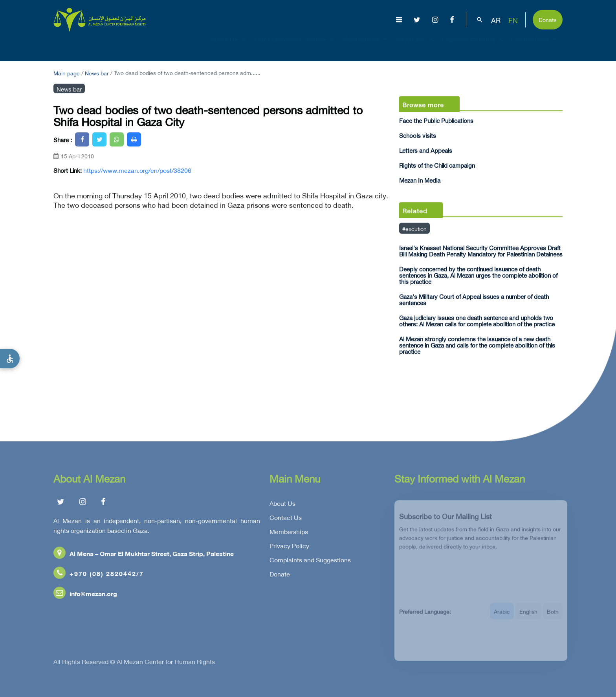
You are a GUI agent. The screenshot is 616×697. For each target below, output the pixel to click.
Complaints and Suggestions (310, 561)
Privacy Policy (289, 547)
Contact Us (286, 519)
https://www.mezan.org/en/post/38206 (137, 170)
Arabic (502, 616)
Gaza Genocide (278, 46)
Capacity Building (473, 46)
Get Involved (535, 46)
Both (553, 616)
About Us (229, 46)
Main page (67, 72)
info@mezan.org (85, 595)
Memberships (289, 533)
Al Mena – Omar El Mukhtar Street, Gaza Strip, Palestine (144, 555)
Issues (322, 46)
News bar (97, 72)
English (528, 616)
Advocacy (416, 46)
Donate (548, 19)
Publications (366, 46)
